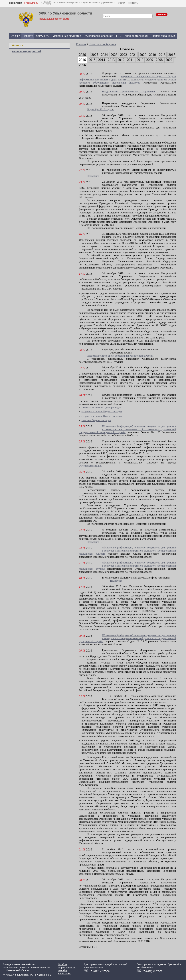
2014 (102, 60)
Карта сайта (65, 974)
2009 (150, 60)
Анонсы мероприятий (26, 51)
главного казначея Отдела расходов (101, 407)
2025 (95, 55)
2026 (82, 55)
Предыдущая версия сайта (54, 19)
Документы (43, 36)
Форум (122, 3)
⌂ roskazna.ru (31, 3)
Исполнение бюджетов (67, 36)
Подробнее (95, 176)
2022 (124, 55)
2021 (133, 55)
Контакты (133, 3)
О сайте (62, 964)
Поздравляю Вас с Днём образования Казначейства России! (121, 356)
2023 (114, 55)
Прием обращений (163, 36)
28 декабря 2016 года (100, 109)
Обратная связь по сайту (67, 969)
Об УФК (15, 36)
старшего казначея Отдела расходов (102, 411)
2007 (169, 60)
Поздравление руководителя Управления (129, 91)
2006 (82, 65)
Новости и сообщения (102, 44)
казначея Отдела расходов (96, 420)
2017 (172, 55)
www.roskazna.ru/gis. (90, 466)
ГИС (119, 36)
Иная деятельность (136, 36)
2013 (111, 60)
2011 (131, 60)
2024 (104, 55)
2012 (121, 60)
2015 (92, 60)
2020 (143, 55)
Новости (28, 36)
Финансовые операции (99, 36)
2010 (140, 60)
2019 (152, 55)
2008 (159, 60)
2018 (162, 55)
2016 (82, 60)
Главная (81, 44)
